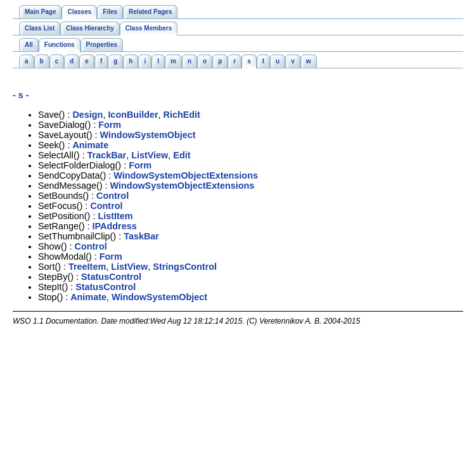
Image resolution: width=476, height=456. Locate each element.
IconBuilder (133, 115)
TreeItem (87, 267)
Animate (90, 145)
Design (87, 115)
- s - (21, 95)
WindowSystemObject (148, 135)
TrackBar (107, 155)
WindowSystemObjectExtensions (186, 175)
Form (110, 125)
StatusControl (111, 277)
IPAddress (115, 226)
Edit (182, 155)
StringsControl (185, 267)
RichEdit (182, 115)
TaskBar (141, 236)
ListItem (115, 216)
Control (113, 196)
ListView (150, 155)
